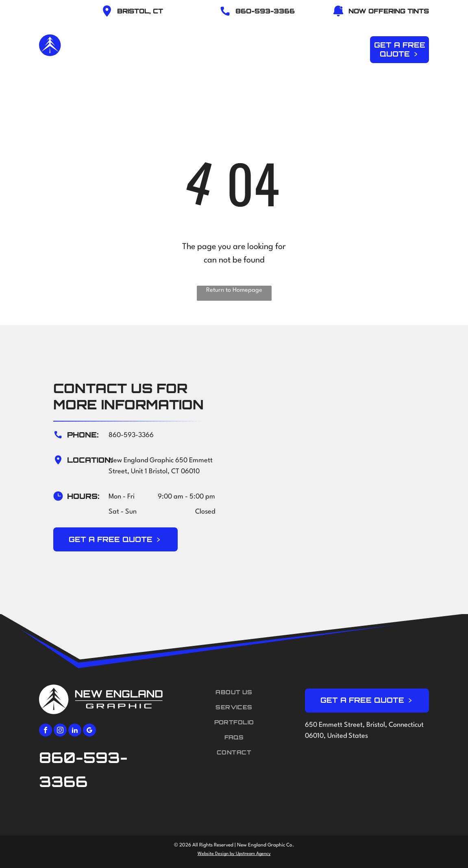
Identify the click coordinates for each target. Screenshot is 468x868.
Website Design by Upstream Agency (234, 854)
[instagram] (60, 731)
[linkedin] (75, 731)
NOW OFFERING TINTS (389, 11)
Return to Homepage (234, 290)
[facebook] (46, 731)
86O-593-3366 (265, 11)
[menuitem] (179, 48)
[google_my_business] (89, 731)
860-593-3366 (131, 435)
